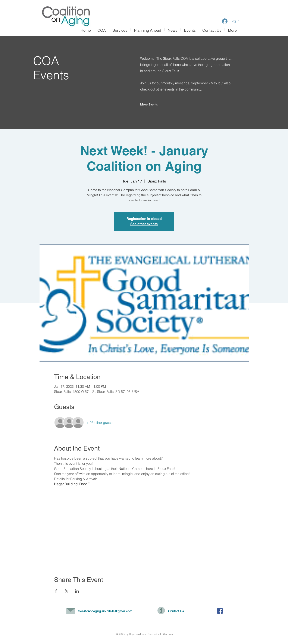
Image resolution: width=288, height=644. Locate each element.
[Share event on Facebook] (56, 591)
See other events (144, 224)
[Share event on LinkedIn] (77, 591)
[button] (120, 29)
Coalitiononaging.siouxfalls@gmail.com (105, 611)
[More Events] (157, 104)
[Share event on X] (67, 591)
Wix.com (168, 634)
